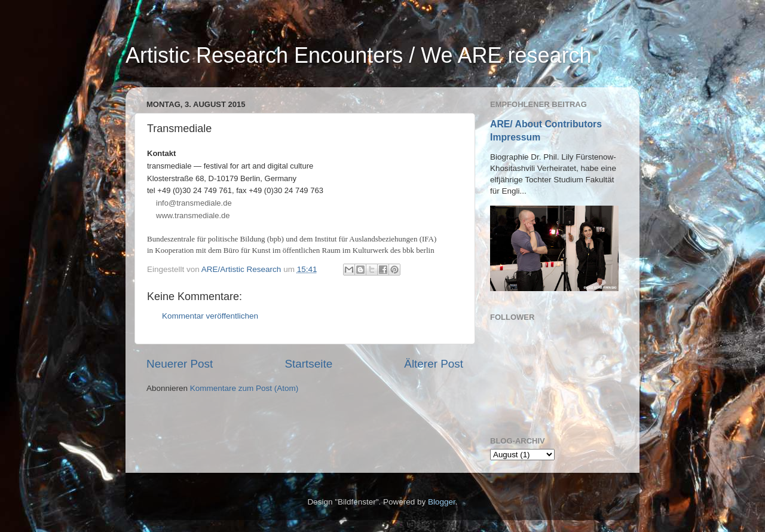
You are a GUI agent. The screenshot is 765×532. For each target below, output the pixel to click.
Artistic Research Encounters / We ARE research (359, 55)
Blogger (442, 502)
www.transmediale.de (193, 215)
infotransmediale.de (194, 203)
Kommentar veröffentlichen (210, 316)
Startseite (308, 364)
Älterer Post (434, 364)
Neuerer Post (180, 364)
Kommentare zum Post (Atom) (244, 388)
